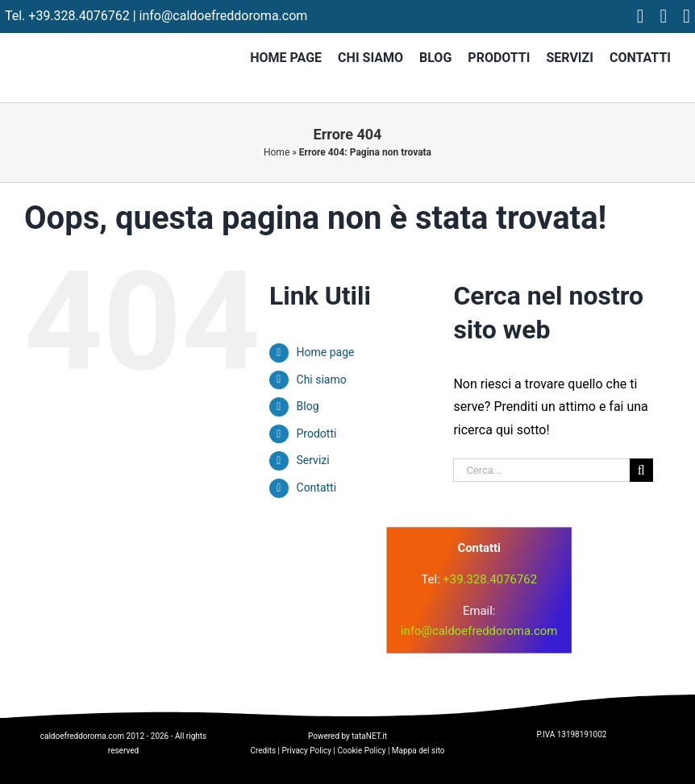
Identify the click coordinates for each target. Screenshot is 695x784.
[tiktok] (687, 16)
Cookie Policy (361, 751)
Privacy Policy (307, 751)
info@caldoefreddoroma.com (224, 16)
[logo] (235, 569)
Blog (308, 406)
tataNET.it (369, 736)
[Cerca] (641, 470)
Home (277, 152)
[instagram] (664, 16)
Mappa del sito (418, 751)
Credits (263, 751)
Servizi (313, 460)
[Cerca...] (541, 470)
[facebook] (641, 16)
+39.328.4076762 (79, 16)
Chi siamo (322, 380)
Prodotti (317, 433)
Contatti (317, 487)
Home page (326, 352)
